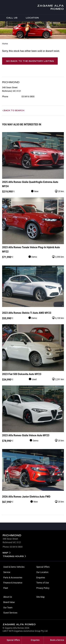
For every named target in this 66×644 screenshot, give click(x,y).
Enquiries (41, 578)
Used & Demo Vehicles (14, 567)
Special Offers (43, 567)
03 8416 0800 (28, 97)
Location (30, 18)
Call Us (9, 18)
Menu (63, 18)
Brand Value (9, 602)
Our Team (8, 608)
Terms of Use (43, 583)
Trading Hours (13, 556)
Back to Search (14, 110)
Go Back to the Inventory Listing (30, 61)
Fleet (6, 588)
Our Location (42, 572)
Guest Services (10, 613)
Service (7, 572)
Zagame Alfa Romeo (51, 7)
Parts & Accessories (13, 578)
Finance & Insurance (13, 583)
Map (5, 553)
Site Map (41, 597)
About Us (8, 597)
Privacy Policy (43, 588)
